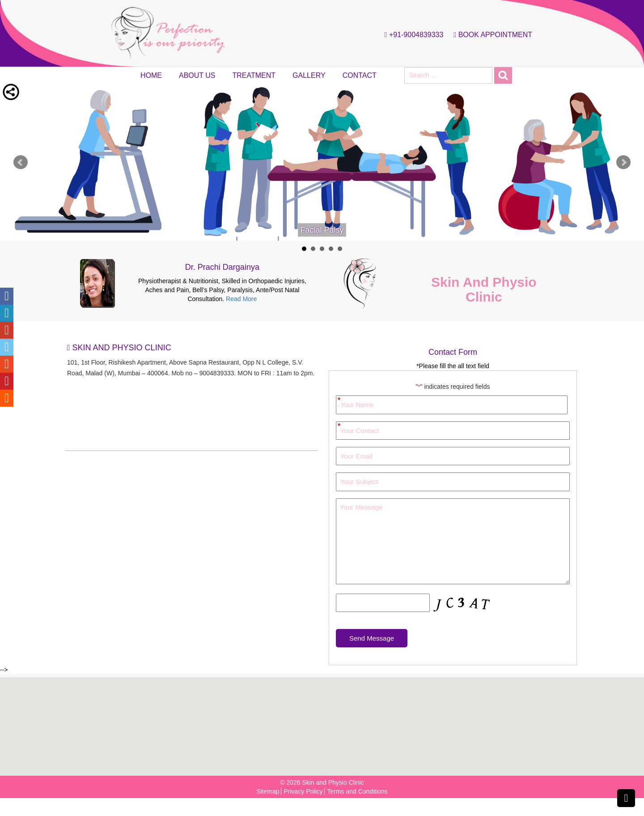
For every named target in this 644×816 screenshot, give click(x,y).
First (338, 397)
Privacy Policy (303, 791)
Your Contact (338, 427)
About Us (197, 75)
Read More (241, 299)
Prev (21, 162)
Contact (360, 75)
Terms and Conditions (357, 791)
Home (151, 75)
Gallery (309, 75)
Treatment (254, 75)
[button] (325, 722)
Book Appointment (491, 35)
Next (623, 162)
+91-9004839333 (412, 35)
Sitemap (268, 791)
